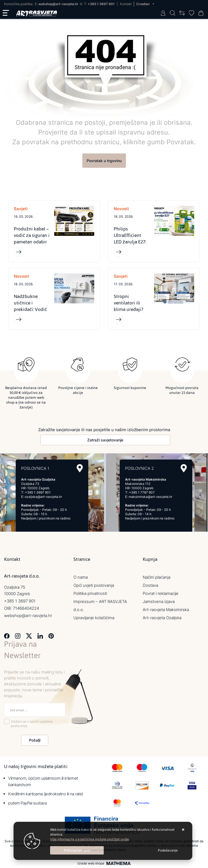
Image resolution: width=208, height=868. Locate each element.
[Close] (77, 850)
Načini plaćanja (157, 577)
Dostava (150, 585)
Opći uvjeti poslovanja (94, 585)
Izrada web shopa (91, 863)
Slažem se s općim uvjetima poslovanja (32, 724)
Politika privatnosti (90, 593)
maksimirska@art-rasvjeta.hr (150, 497)
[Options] (168, 850)
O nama (81, 577)
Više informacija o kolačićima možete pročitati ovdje (90, 839)
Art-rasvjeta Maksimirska (166, 610)
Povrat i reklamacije (161, 593)
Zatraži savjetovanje (105, 440)
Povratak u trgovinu (104, 161)
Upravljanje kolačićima (94, 618)
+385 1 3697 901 (101, 4)
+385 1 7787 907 (142, 492)
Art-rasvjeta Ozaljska (162, 618)
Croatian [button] (143, 4)
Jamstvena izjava (159, 601)
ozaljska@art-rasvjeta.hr (43, 497)
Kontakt (126, 4)
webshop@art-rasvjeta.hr (58, 4)
